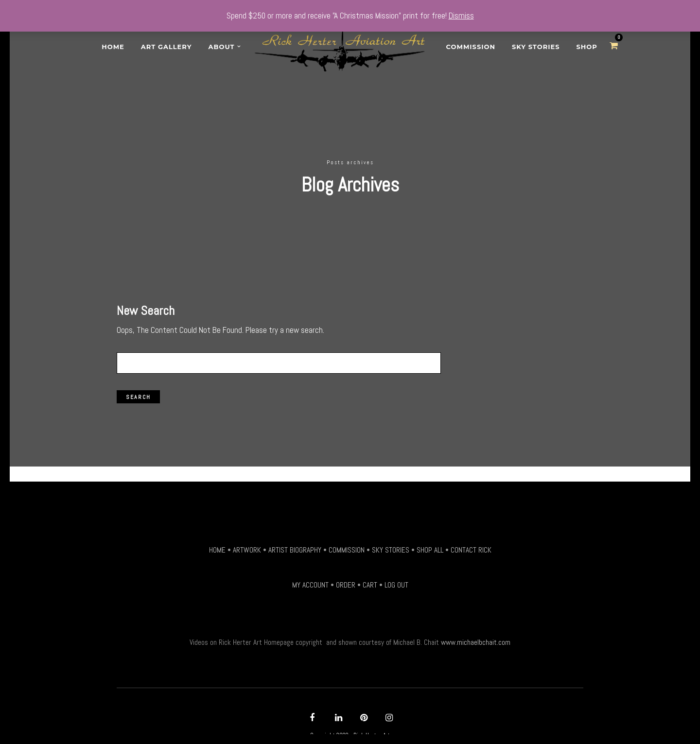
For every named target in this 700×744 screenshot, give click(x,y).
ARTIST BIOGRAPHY (295, 544)
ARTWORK (247, 544)
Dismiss (461, 16)
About (222, 47)
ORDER (346, 580)
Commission (471, 47)
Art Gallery (166, 47)
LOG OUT (396, 580)
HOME (217, 544)
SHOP (587, 47)
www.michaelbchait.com (476, 637)
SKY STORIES (391, 544)
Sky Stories (536, 47)
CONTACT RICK (471, 544)
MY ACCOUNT (310, 580)
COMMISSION (347, 544)
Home (113, 47)
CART (370, 580)
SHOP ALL (430, 544)
